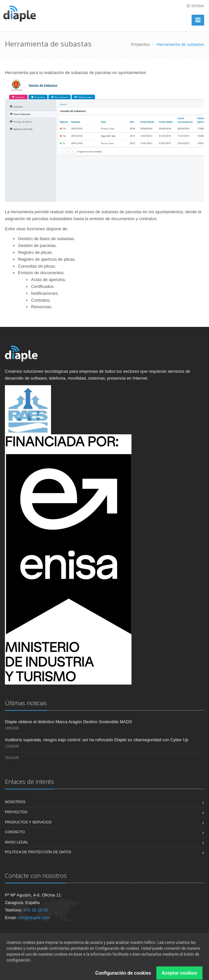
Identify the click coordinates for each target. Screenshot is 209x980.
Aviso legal (17, 842)
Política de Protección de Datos (38, 852)
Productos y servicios (28, 822)
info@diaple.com (34, 918)
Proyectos (140, 44)
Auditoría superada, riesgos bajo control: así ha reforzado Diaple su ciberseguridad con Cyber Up (97, 740)
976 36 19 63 (36, 910)
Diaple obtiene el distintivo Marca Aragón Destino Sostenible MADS (69, 722)
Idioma (198, 6)
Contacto (15, 832)
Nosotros (15, 802)
